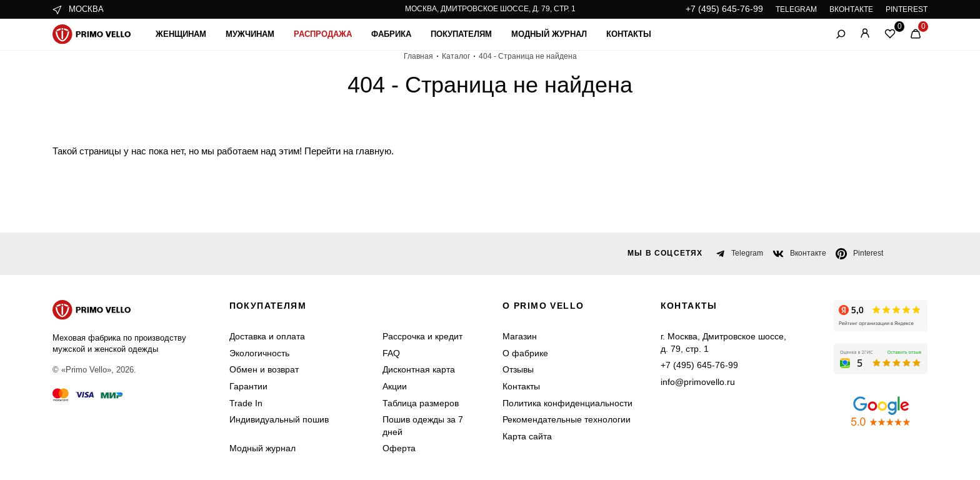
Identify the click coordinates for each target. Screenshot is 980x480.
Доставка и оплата (267, 336)
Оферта (399, 448)
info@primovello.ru (698, 382)
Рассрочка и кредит (422, 336)
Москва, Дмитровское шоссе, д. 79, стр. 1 (490, 9)
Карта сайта (527, 436)
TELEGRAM (796, 9)
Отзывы (518, 369)
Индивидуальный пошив (279, 419)
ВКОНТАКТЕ (851, 9)
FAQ (391, 353)
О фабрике (525, 353)
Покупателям (461, 34)
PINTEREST (907, 9)
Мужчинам (250, 34)
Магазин (520, 336)
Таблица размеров (421, 403)
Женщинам (181, 34)
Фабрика (391, 34)
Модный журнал (549, 34)
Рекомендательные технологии (567, 419)
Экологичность (259, 353)
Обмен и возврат (264, 369)
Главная (418, 56)
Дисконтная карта (419, 369)
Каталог (456, 56)
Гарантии (248, 386)
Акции (395, 386)
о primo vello (543, 306)
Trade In (246, 403)
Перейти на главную (348, 151)
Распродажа (323, 34)
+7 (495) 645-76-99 (724, 9)
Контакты (629, 34)
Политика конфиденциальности (567, 403)
